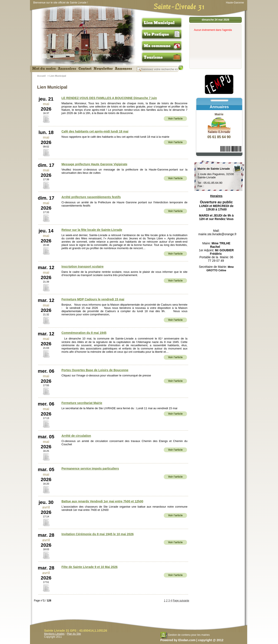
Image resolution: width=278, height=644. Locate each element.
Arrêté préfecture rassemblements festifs (91, 197)
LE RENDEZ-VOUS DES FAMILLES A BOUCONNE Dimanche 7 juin (109, 98)
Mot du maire (44, 69)
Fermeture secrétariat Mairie (82, 403)
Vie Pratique (156, 34)
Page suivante (181, 601)
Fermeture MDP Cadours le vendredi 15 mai (93, 299)
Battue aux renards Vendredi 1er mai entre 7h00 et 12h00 (102, 501)
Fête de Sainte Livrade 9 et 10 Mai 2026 (89, 567)
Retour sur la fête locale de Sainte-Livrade (92, 230)
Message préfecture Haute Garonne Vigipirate (94, 164)
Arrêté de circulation (76, 436)
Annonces (123, 69)
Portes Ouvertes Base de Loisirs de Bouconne (95, 370)
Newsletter (103, 69)
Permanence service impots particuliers (90, 469)
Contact (85, 69)
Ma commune (157, 46)
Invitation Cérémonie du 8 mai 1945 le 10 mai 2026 (98, 534)
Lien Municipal (159, 23)
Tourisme (153, 57)
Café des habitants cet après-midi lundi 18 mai (95, 131)
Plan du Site (74, 634)
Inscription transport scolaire (83, 267)
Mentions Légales (54, 634)
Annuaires (67, 69)
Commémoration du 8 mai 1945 (84, 333)
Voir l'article (175, 119)
